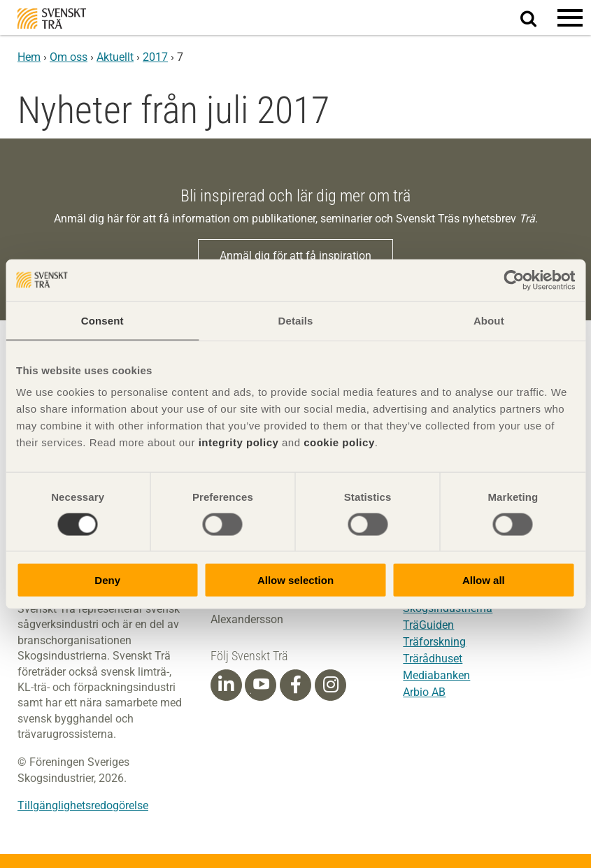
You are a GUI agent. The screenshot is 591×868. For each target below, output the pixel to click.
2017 (155, 57)
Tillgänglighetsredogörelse (83, 805)
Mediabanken (436, 675)
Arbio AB (424, 692)
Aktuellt (115, 57)
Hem (29, 57)
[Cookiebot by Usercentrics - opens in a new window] (514, 280)
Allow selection (295, 580)
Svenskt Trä (52, 19)
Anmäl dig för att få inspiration (295, 256)
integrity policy (239, 442)
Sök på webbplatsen (537, 18)
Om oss (69, 57)
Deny (107, 580)
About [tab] (489, 320)
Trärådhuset (433, 659)
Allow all (484, 580)
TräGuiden (428, 625)
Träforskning (434, 642)
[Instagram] (331, 685)
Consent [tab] (102, 320)
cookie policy (339, 442)
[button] (570, 17)
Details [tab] (296, 320)
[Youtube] (261, 685)
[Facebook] (296, 685)
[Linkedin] (226, 685)
